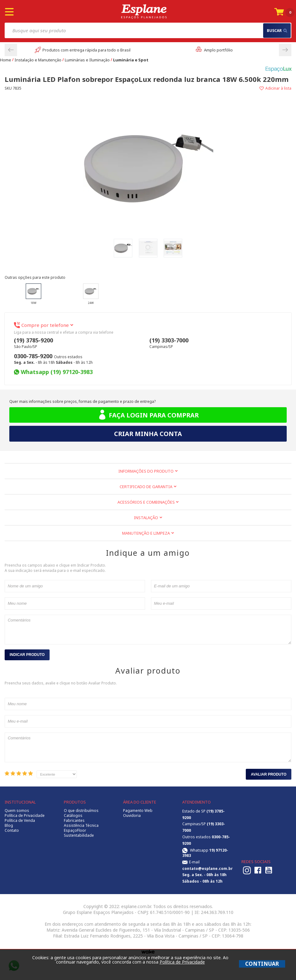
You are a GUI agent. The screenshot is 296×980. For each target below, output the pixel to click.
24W (91, 294)
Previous (11, 50)
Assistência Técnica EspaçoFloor (81, 828)
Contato (12, 831)
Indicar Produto (27, 655)
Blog (9, 826)
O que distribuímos (81, 811)
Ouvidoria (132, 816)
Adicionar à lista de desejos (220, 88)
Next (285, 50)
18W (33, 294)
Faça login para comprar (148, 415)
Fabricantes (74, 821)
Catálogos (73, 816)
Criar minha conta (148, 434)
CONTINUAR (262, 964)
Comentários (148, 630)
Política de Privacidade (25, 816)
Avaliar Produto (269, 774)
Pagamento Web (138, 811)
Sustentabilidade (79, 835)
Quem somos (17, 811)
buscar (277, 31)
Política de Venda (20, 821)
